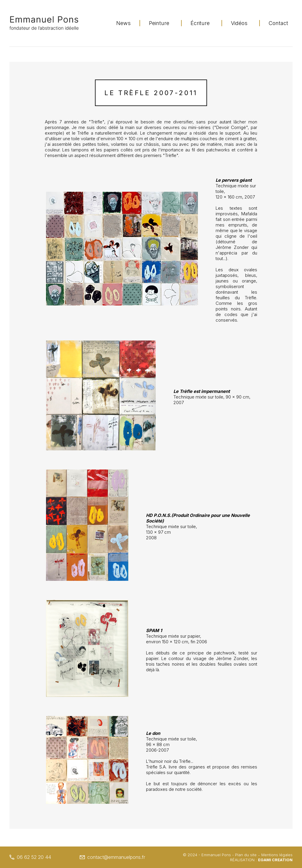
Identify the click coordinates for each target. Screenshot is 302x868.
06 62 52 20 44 (30, 857)
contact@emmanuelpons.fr (112, 857)
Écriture (200, 23)
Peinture (159, 23)
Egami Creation (275, 860)
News (123, 23)
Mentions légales (277, 855)
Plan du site (246, 855)
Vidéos (239, 23)
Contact (278, 23)
